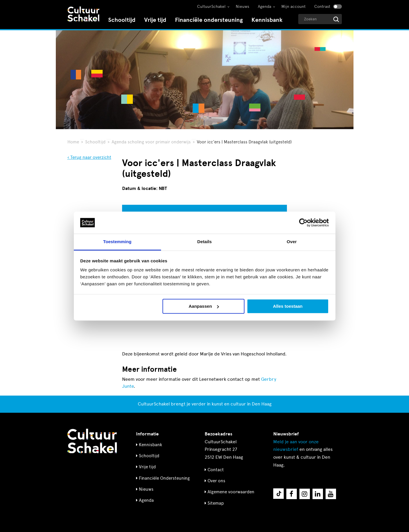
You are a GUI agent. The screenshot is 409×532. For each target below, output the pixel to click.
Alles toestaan (288, 306)
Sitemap (216, 503)
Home (73, 142)
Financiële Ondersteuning (164, 478)
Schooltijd (122, 20)
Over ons (216, 481)
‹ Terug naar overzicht (89, 157)
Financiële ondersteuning (209, 20)
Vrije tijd (155, 20)
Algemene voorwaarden (231, 492)
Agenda (265, 7)
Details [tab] (205, 242)
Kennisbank (267, 20)
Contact (216, 470)
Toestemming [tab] (117, 242)
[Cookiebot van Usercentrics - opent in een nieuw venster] (303, 223)
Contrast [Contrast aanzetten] (322, 7)
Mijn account (293, 7)
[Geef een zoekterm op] (320, 19)
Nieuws (242, 7)
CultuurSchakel (211, 7)
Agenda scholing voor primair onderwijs (151, 142)
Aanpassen (204, 306)
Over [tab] (292, 242)
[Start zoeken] (336, 19)
